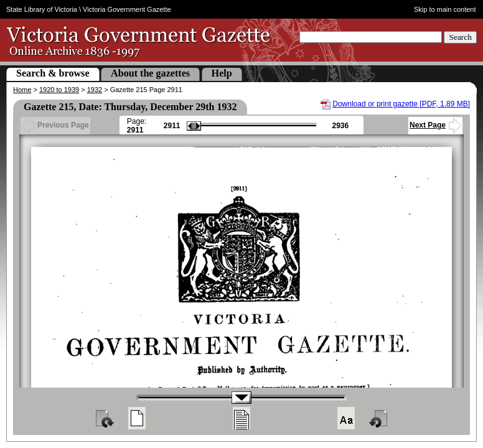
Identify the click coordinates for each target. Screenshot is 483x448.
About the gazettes (150, 73)
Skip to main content (445, 9)
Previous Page (55, 125)
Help (222, 73)
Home (22, 90)
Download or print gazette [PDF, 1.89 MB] (401, 104)
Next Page (435, 125)
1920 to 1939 (59, 90)
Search (460, 37)
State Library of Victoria (42, 9)
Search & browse (53, 73)
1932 (95, 90)
